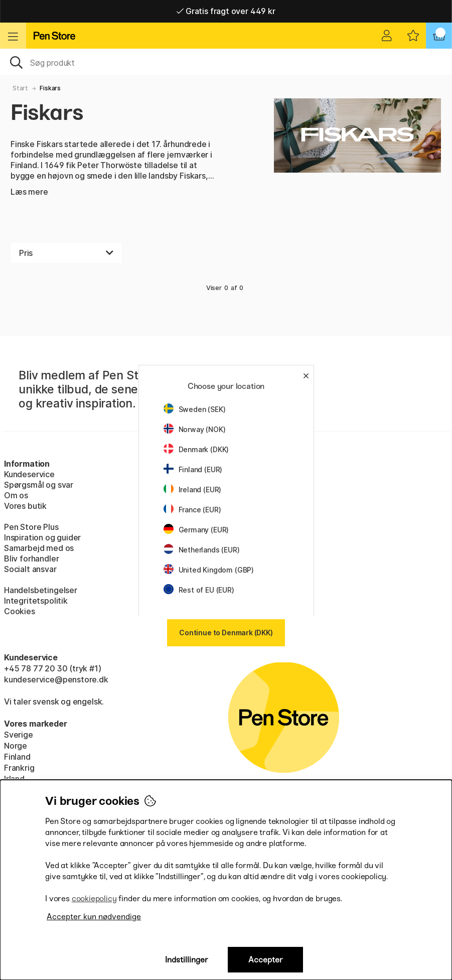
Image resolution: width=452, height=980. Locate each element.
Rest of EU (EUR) (199, 590)
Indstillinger (187, 960)
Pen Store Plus (31, 527)
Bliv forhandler (31, 558)
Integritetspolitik (36, 601)
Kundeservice (29, 474)
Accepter (266, 960)
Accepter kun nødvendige (94, 917)
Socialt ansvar (30, 569)
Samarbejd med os (39, 548)
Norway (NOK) (195, 429)
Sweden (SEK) (195, 409)
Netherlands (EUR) (202, 550)
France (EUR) (192, 510)
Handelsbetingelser (41, 590)
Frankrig (19, 768)
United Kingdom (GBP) (209, 570)
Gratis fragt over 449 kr (226, 11)
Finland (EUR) (193, 469)
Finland (17, 757)
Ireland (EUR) (193, 489)
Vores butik (25, 506)
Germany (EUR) (196, 530)
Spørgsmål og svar (39, 485)
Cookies (20, 611)
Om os (16, 495)
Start (20, 88)
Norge (16, 746)
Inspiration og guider (42, 537)
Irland (14, 779)
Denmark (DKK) (196, 449)
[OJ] (226, 62)
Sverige (19, 735)
